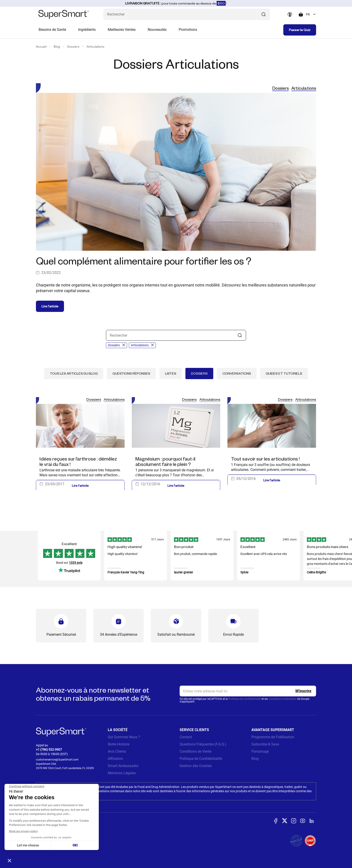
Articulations (96, 47)
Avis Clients (117, 751)
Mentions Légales (122, 773)
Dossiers (73, 47)
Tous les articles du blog (74, 373)
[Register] (303, 691)
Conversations (237, 373)
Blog (57, 47)
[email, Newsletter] (248, 691)
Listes (171, 373)
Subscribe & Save (265, 744)
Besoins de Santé (52, 30)
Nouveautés (157, 30)
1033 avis (76, 563)
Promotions (188, 30)
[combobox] (311, 14)
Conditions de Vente (195, 751)
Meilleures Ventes (122, 30)
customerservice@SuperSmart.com (57, 760)
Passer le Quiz (300, 30)
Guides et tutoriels (284, 373)
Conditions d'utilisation (283, 699)
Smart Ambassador (123, 766)
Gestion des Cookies (196, 766)
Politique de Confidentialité (201, 759)
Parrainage (260, 751)
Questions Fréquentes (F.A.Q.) (203, 744)
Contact (186, 737)
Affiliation (115, 759)
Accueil (41, 47)
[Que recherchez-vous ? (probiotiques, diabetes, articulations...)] (187, 14)
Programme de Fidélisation (273, 737)
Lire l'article (50, 306)
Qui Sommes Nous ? (124, 737)
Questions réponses (131, 373)
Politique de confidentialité (245, 699)
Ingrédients (87, 30)
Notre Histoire (119, 744)
